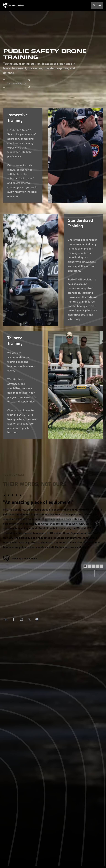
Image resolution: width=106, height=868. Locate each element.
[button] (100, 6)
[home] (14, 5)
